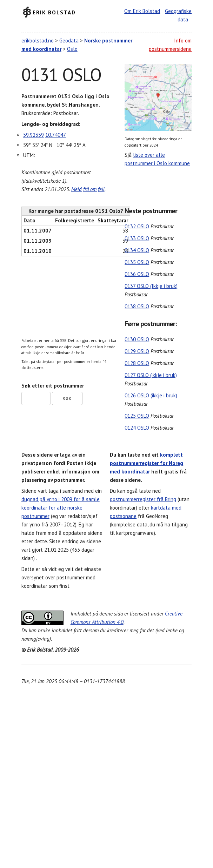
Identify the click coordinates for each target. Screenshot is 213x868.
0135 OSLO (137, 262)
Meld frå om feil (88, 189)
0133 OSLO (137, 238)
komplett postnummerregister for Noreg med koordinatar (147, 463)
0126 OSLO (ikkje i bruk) (151, 395)
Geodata (69, 41)
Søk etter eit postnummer (53, 386)
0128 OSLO (137, 363)
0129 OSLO (137, 351)
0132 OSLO (137, 226)
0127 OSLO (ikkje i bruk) (151, 375)
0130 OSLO (137, 339)
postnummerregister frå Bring (143, 499)
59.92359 (34, 135)
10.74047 (56, 135)
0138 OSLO (137, 306)
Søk (67, 399)
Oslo (72, 49)
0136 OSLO (137, 274)
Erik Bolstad (54, 12)
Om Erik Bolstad (142, 11)
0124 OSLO (137, 428)
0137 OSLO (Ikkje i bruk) (151, 286)
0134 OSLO (137, 250)
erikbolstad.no (38, 41)
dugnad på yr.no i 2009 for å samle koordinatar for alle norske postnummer (61, 508)
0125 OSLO (137, 416)
